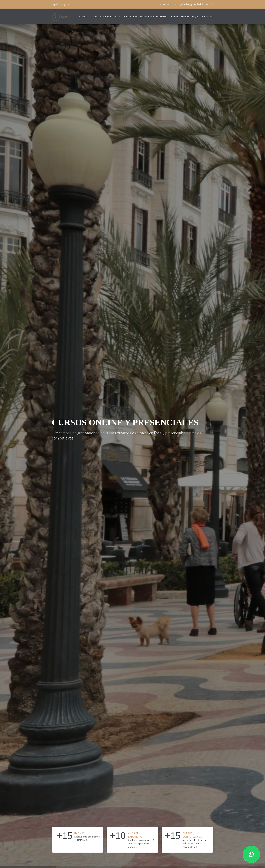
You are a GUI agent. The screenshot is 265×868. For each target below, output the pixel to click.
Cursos (84, 16)
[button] (7, 434)
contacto (207, 16)
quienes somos (180, 16)
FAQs (195, 16)
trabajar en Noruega (154, 16)
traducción (130, 16)
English (65, 4)
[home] (60, 15)
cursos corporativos (106, 16)
